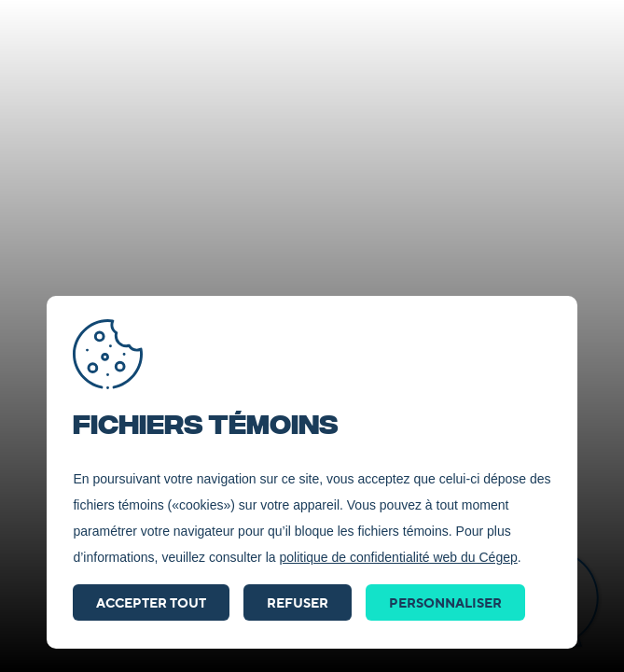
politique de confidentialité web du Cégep (398, 557)
